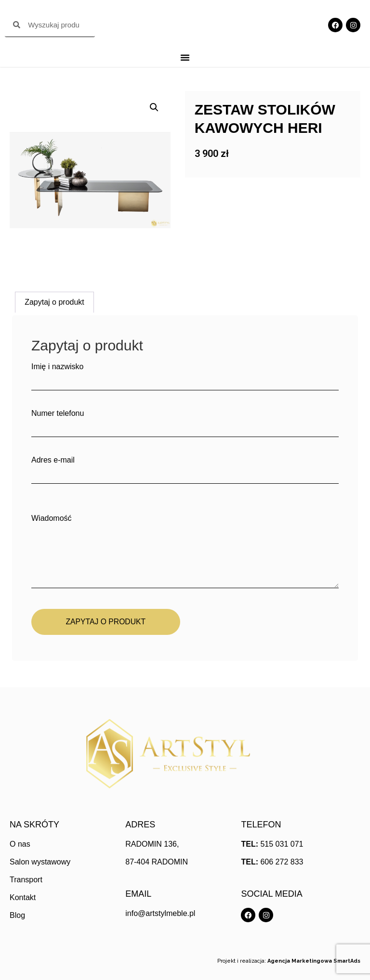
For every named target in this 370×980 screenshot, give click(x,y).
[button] (154, 107)
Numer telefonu (185, 420)
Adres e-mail (185, 467)
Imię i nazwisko (185, 374)
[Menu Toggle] (185, 57)
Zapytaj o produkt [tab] (54, 302)
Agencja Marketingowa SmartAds (314, 961)
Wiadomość (185, 552)
